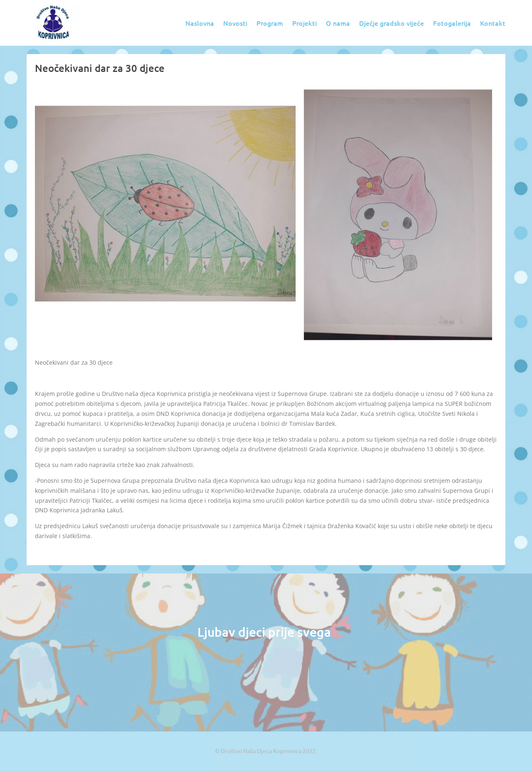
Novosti (235, 23)
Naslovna (200, 23)
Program (270, 23)
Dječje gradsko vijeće (392, 23)
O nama (338, 23)
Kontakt (493, 23)
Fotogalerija (452, 23)
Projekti (304, 23)
